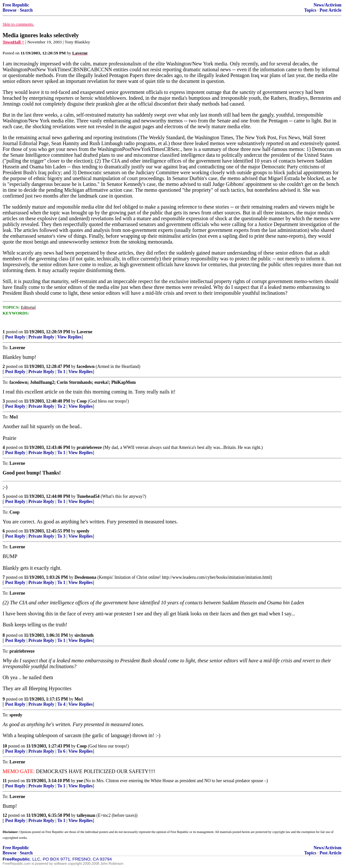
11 (5, 781)
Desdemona (85, 577)
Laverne (85, 332)
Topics (310, 10)
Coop (82, 401)
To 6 (61, 751)
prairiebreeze (89, 447)
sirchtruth (84, 635)
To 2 (61, 406)
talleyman (86, 815)
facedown (86, 366)
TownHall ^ (13, 42)
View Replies (69, 337)
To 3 (61, 536)
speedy (83, 531)
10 (5, 746)
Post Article (330, 10)
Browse (10, 10)
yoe (80, 781)
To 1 (61, 372)
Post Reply (15, 337)
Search (26, 10)
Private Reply (41, 337)
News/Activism (327, 5)
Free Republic (16, 5)
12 (5, 815)
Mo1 (79, 699)
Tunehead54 (88, 496)
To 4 (61, 704)
